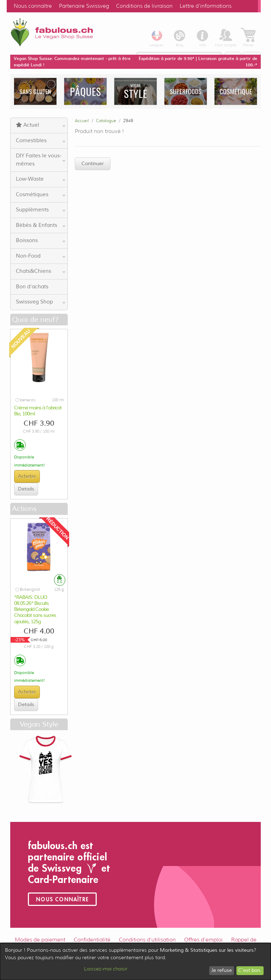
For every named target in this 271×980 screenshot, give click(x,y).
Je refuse (221, 970)
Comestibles (41, 141)
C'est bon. (250, 970)
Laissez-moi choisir (106, 969)
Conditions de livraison (144, 6)
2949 (128, 121)
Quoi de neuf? (35, 320)
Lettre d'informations (206, 6)
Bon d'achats (32, 287)
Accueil (82, 121)
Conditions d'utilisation (147, 940)
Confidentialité (92, 940)
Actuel (41, 125)
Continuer (93, 164)
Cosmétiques (41, 195)
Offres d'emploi (203, 940)
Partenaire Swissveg (84, 6)
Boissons (41, 241)
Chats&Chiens (41, 271)
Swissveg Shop (41, 302)
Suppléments (41, 210)
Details (26, 489)
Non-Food (41, 256)
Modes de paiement (40, 940)
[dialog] (135, 961)
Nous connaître (33, 6)
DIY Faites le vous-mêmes (41, 160)
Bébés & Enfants (41, 226)
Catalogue (106, 121)
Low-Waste (41, 179)
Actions (24, 509)
